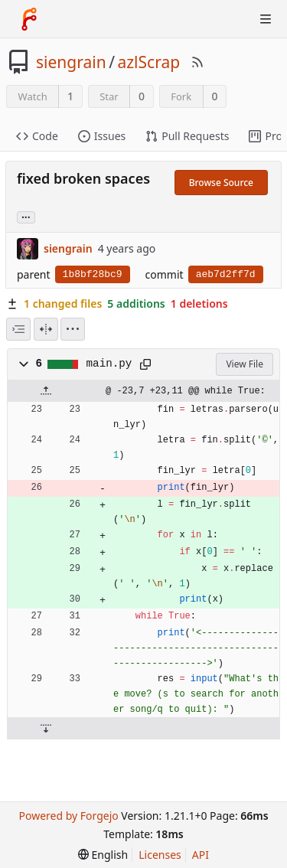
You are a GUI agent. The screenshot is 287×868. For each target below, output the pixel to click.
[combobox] (18, 329)
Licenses (160, 855)
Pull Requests (187, 136)
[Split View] (46, 329)
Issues (102, 136)
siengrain (71, 62)
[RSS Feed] (197, 62)
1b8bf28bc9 (93, 274)
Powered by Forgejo (68, 816)
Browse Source (221, 183)
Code (37, 136)
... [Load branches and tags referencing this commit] (26, 216)
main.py (109, 364)
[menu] (73, 329)
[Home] (29, 19)
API (201, 855)
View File (245, 364)
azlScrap (148, 62)
